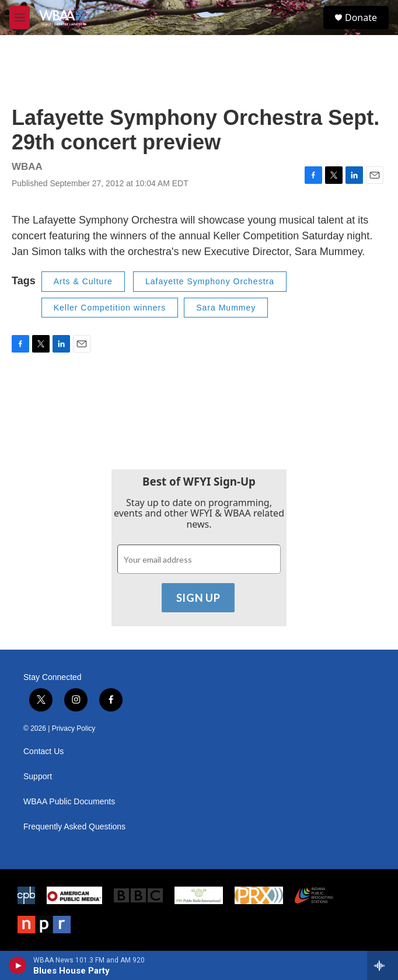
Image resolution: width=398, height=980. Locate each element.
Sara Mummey (226, 308)
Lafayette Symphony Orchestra (210, 281)
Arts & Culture (83, 281)
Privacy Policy (74, 728)
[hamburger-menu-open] (20, 18)
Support (38, 777)
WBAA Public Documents (69, 802)
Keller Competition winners (110, 308)
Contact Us (43, 751)
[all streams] (383, 965)
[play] (18, 965)
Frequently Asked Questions (74, 827)
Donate (361, 18)
